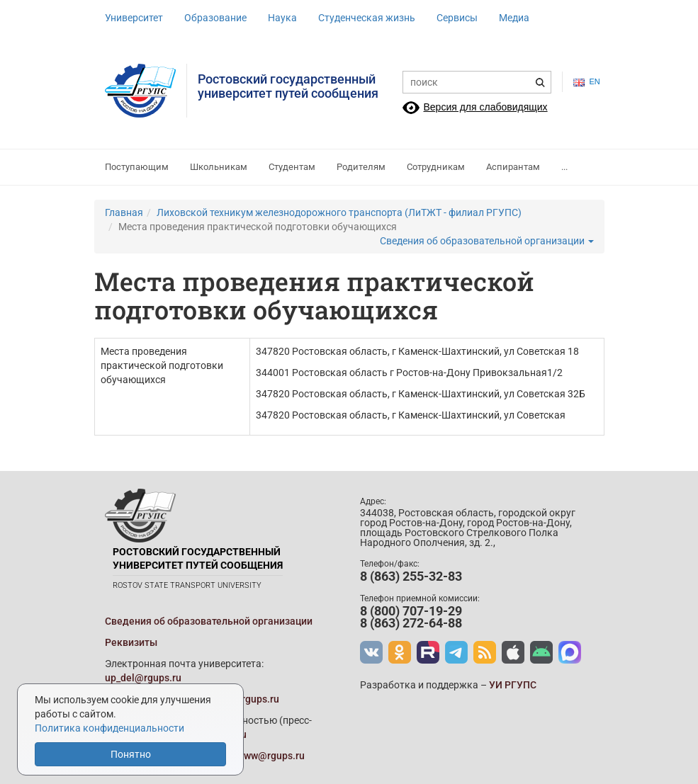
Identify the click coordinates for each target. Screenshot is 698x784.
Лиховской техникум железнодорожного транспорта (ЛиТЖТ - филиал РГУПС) (339, 212)
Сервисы (457, 18)
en (584, 82)
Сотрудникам (436, 167)
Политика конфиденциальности (109, 728)
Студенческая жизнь (367, 18)
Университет (134, 18)
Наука (282, 18)
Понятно (131, 754)
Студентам (292, 167)
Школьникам (219, 167)
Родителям (361, 167)
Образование (215, 18)
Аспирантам (513, 167)
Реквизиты (131, 642)
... (564, 167)
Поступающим (137, 167)
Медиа (514, 18)
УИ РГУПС (513, 685)
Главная (124, 212)
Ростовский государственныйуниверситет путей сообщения (288, 86)
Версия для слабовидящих (486, 107)
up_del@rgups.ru (143, 678)
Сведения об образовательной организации (487, 241)
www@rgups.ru (271, 756)
